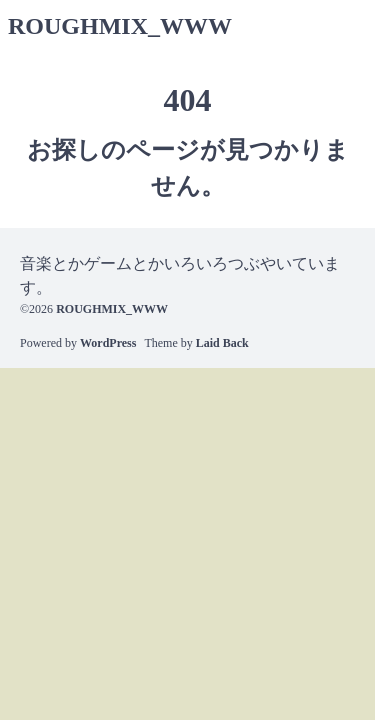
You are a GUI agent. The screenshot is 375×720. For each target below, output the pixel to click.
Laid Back (222, 343)
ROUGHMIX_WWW (120, 26)
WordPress (108, 343)
